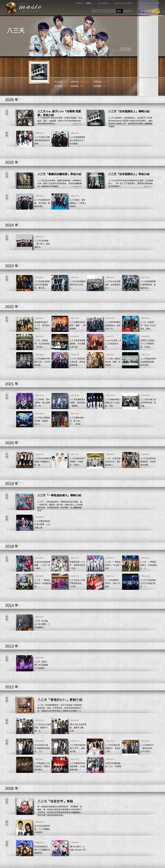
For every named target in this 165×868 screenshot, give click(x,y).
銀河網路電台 (104, 3)
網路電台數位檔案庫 (123, 3)
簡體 (158, 3)
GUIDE (149, 10)
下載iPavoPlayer (144, 3)
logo (23, 8)
